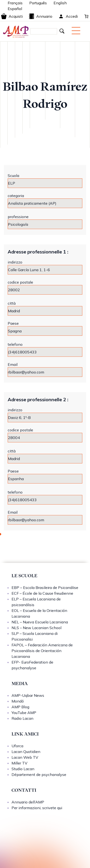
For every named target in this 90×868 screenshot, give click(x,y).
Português (38, 3)
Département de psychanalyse (39, 775)
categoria (16, 196)
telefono (15, 344)
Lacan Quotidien (26, 752)
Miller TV (19, 763)
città (12, 303)
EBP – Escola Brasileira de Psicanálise (45, 588)
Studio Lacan (23, 769)
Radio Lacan (22, 718)
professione (18, 217)
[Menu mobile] (76, 31)
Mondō (18, 701)
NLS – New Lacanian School (36, 628)
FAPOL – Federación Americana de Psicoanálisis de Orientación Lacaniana (42, 651)
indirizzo (15, 262)
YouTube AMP (24, 713)
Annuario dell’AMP (28, 802)
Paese (13, 323)
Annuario (40, 16)
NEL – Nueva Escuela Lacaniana (40, 622)
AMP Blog (20, 707)
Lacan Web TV (25, 757)
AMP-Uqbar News (28, 695)
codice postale (20, 282)
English (60, 3)
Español (15, 9)
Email (13, 364)
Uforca (17, 746)
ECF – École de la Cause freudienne (42, 593)
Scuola (13, 176)
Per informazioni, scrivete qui (37, 808)
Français (15, 3)
